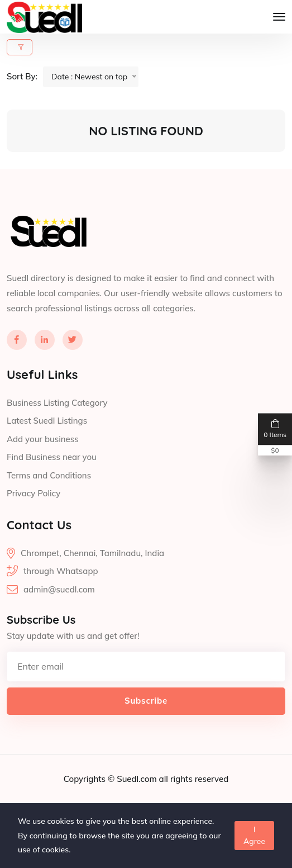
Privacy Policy (33, 493)
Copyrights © (90, 779)
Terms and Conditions (49, 475)
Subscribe (146, 701)
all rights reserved (194, 779)
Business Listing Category (57, 403)
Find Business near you (52, 457)
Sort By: (22, 76)
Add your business (43, 439)
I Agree (254, 835)
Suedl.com (138, 779)
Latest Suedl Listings (47, 421)
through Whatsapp (61, 571)
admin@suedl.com (59, 589)
